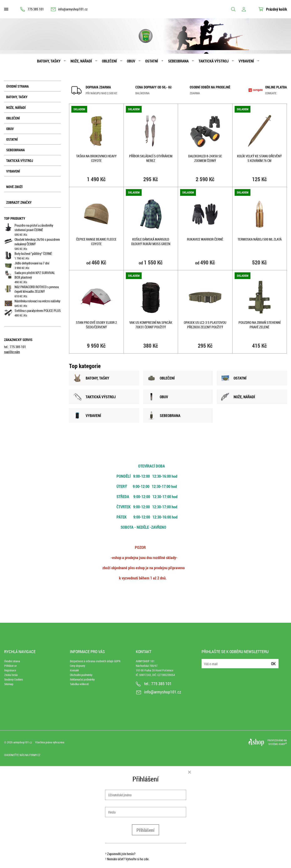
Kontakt (74, 670)
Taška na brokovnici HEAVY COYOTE (96, 158)
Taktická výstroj (214, 61)
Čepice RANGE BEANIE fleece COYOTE (96, 242)
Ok (273, 664)
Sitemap (9, 684)
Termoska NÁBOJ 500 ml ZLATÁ (260, 239)
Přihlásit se (10, 666)
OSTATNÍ (234, 378)
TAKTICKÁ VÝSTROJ (94, 397)
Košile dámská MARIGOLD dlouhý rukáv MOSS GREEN (151, 242)
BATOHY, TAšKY (91, 378)
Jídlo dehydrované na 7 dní (32, 263)
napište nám (12, 352)
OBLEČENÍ (161, 378)
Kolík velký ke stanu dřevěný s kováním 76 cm (259, 158)
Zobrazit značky (19, 202)
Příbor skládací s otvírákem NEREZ (151, 158)
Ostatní (152, 61)
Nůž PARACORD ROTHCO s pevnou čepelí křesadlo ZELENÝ (37, 289)
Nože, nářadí (81, 61)
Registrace (10, 670)
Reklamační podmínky (82, 679)
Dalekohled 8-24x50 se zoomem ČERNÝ (205, 158)
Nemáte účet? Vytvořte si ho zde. (128, 859)
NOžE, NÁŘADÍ (238, 397)
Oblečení (109, 61)
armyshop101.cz (23, 742)
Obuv (131, 61)
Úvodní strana (17, 86)
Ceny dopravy (77, 666)
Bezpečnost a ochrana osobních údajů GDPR (95, 661)
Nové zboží (14, 187)
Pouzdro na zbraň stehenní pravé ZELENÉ (260, 325)
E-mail (205, 661)
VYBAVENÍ (87, 415)
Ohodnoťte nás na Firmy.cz (22, 755)
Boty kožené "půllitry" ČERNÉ (33, 254)
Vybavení (246, 61)
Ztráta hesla (11, 675)
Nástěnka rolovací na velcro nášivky (37, 301)
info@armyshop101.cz (73, 9)
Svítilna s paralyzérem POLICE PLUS (38, 311)
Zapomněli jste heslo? (121, 854)
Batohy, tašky (49, 61)
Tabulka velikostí (79, 684)
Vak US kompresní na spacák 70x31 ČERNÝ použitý (151, 325)
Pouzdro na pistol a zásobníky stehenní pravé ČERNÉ (34, 228)
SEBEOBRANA (164, 415)
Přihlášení (145, 830)
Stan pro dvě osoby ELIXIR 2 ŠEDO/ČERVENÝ (96, 325)
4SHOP (283, 744)
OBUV (158, 397)
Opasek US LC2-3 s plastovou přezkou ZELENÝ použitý (205, 325)
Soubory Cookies (14, 679)
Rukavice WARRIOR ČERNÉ (205, 239)
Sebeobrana (178, 61)
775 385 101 (36, 9)
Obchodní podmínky (81, 675)
